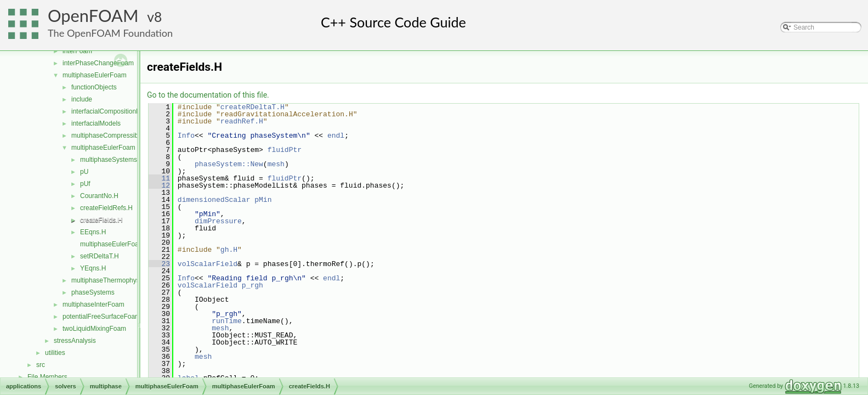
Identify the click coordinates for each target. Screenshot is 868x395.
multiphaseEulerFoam (95, 75)
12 (159, 185)
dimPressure (218, 221)
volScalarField (208, 264)
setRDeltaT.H (100, 256)
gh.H (229, 250)
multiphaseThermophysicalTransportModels (135, 280)
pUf (85, 184)
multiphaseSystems (109, 160)
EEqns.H (93, 232)
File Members (47, 377)
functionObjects (94, 87)
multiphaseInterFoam (93, 304)
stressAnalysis (75, 341)
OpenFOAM (93, 16)
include (82, 99)
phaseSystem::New (229, 164)
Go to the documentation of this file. (208, 95)
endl (336, 136)
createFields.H (101, 220)
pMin (263, 200)
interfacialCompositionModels (114, 111)
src (41, 365)
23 (159, 264)
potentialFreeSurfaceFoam (101, 317)
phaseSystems (93, 292)
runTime (227, 321)
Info (186, 136)
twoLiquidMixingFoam (94, 329)
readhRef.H (242, 121)
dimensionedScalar (214, 200)
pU (84, 172)
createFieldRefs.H (106, 208)
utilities (55, 353)
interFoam (77, 51)
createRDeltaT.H (253, 107)
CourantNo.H (99, 196)
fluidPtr (285, 150)
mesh (276, 164)
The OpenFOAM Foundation (110, 33)
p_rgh (253, 285)
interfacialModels (96, 123)
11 (159, 178)
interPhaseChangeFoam (98, 63)
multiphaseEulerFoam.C (115, 244)
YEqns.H (93, 268)
